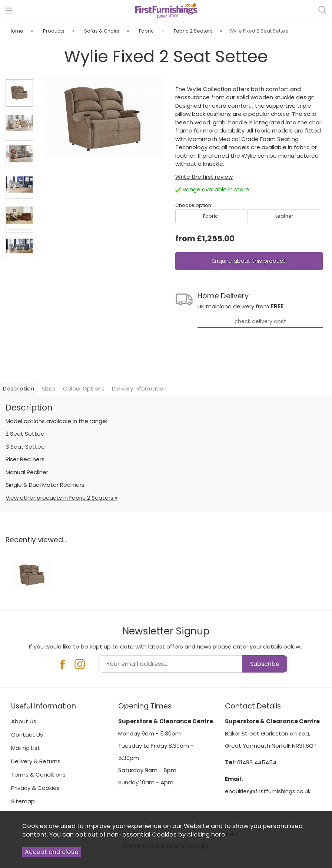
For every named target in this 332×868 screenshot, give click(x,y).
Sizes (49, 388)
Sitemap (23, 801)
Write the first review (204, 177)
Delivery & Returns (36, 761)
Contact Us (27, 735)
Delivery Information (139, 388)
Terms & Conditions (38, 775)
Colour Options (84, 388)
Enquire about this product (249, 261)
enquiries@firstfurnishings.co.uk (268, 791)
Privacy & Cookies (35, 788)
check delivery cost (260, 321)
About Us (24, 721)
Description (19, 388)
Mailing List (26, 748)
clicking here (206, 835)
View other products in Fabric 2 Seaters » (62, 498)
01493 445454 (257, 762)
